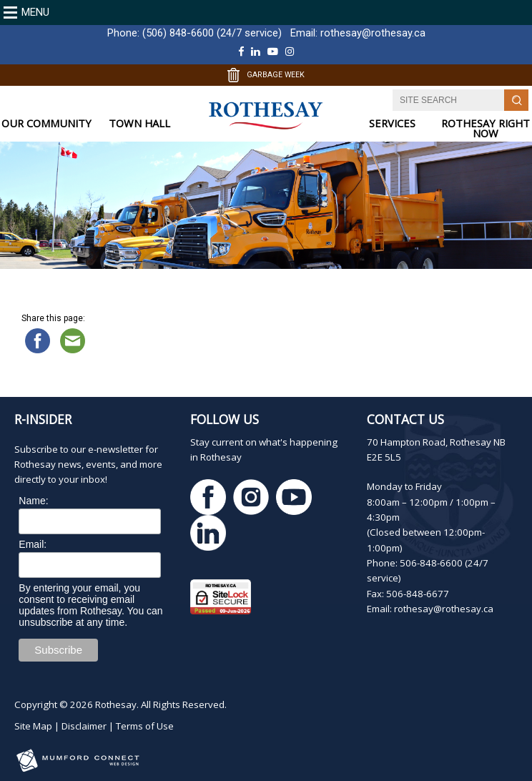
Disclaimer (84, 726)
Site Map (33, 726)
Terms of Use (145, 726)
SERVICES (392, 123)
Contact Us (405, 419)
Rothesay (116, 704)
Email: (33, 544)
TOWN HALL (139, 123)
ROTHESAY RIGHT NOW (486, 128)
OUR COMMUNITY (46, 123)
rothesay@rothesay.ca (373, 33)
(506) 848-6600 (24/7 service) (212, 33)
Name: (33, 501)
